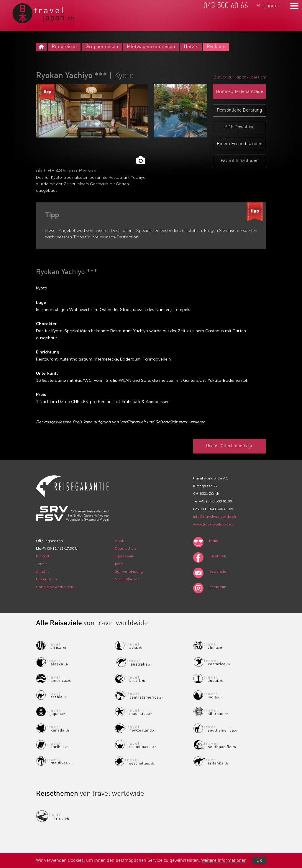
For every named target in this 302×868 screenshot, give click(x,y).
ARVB (120, 541)
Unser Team (46, 579)
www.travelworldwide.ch (214, 524)
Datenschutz (126, 548)
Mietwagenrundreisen (151, 47)
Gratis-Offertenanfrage (239, 92)
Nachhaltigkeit (127, 579)
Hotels (191, 47)
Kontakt (43, 556)
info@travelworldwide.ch (215, 516)
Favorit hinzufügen (240, 161)
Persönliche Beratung (239, 110)
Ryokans (216, 47)
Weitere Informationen (224, 861)
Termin (42, 564)
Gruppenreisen (102, 47)
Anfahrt (42, 571)
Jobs (119, 564)
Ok (259, 861)
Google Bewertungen (55, 587)
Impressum (124, 556)
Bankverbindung (129, 571)
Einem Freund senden (240, 144)
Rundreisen (64, 47)
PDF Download (240, 127)
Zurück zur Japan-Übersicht (240, 77)
